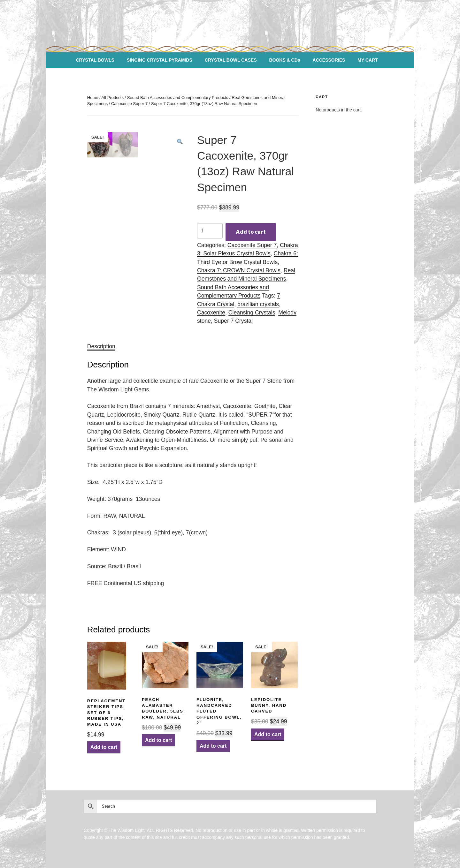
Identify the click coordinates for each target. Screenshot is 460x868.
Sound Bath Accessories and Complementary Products (178, 98)
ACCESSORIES (329, 60)
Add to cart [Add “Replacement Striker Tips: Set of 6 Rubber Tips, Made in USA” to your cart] (104, 747)
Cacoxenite (211, 313)
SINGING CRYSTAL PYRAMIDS (160, 60)
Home (93, 98)
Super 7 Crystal (233, 321)
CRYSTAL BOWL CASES (231, 60)
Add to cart (251, 232)
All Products (113, 98)
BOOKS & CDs (284, 60)
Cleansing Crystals (252, 313)
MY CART (368, 60)
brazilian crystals (258, 304)
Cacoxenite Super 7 (129, 104)
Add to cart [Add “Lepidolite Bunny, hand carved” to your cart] (268, 734)
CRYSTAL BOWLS (95, 60)
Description (101, 346)
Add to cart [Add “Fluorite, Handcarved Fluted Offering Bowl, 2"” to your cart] (213, 746)
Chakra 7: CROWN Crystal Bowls (239, 270)
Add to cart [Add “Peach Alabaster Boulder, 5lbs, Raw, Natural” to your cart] (158, 740)
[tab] (101, 346)
